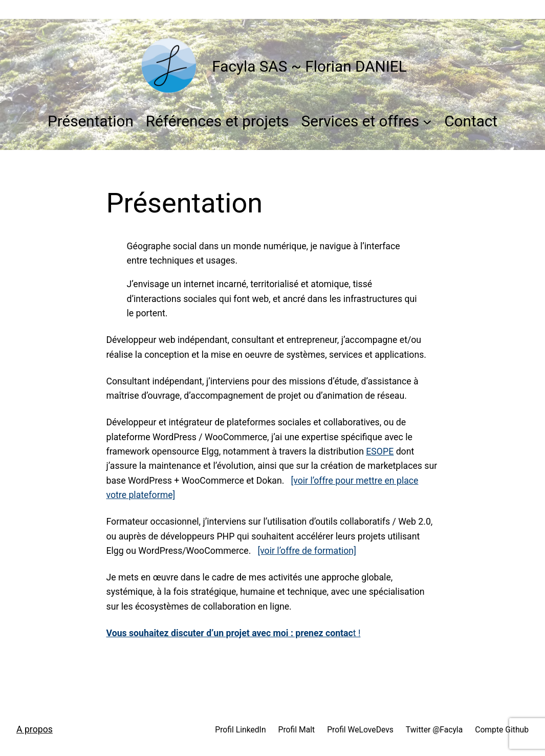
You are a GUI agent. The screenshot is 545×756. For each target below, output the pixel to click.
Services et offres (361, 121)
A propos (35, 729)
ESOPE (380, 451)
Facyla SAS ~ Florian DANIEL (309, 66)
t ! (234, 633)
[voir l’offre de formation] (307, 551)
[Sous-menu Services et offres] (427, 121)
